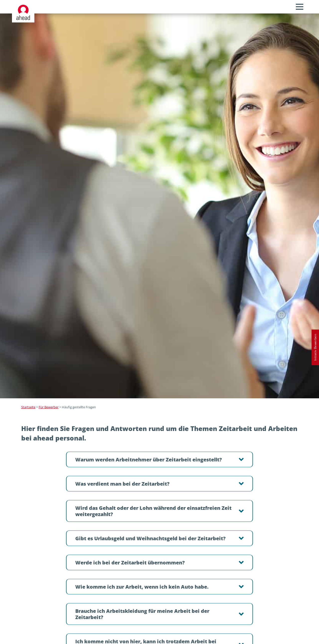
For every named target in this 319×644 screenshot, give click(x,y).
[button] (159, 459)
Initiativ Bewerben (315, 347)
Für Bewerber (49, 407)
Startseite (28, 407)
